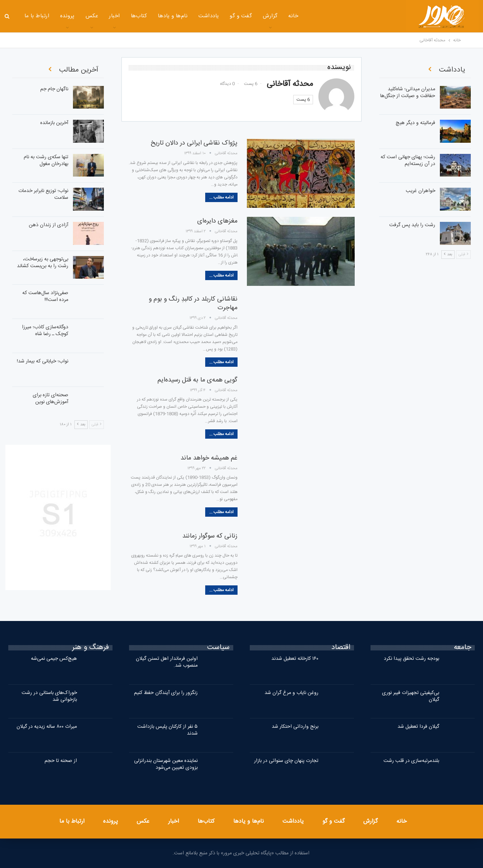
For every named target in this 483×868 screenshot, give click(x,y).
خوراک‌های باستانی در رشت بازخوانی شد (49, 696)
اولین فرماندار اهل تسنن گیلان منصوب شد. (167, 662)
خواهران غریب (420, 191)
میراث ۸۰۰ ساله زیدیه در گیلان (47, 727)
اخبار (114, 16)
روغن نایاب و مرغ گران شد (291, 693)
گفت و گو (241, 16)
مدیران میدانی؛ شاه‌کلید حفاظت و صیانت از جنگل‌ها (408, 93)
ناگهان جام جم (54, 89)
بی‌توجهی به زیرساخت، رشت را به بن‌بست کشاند (43, 263)
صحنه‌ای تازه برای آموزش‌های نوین (50, 399)
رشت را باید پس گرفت (412, 225)
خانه (293, 16)
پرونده (67, 16)
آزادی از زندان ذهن (49, 225)
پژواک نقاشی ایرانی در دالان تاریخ (194, 143)
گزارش (270, 16)
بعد (81, 425)
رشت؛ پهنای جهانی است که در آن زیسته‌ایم (408, 161)
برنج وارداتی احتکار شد (295, 727)
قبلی (96, 425)
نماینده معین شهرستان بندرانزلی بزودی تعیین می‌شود (166, 764)
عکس (92, 16)
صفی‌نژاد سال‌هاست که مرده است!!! (45, 296)
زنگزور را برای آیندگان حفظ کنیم (166, 693)
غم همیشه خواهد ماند (209, 458)
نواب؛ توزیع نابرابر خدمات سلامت (43, 194)
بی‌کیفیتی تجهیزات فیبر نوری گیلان (411, 696)
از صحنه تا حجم (61, 761)
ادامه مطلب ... (221, 197)
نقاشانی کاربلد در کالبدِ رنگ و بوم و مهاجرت (193, 303)
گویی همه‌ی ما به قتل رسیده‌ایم (197, 380)
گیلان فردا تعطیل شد (418, 727)
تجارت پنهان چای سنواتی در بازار (286, 761)
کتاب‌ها (139, 16)
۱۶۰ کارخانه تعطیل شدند (295, 659)
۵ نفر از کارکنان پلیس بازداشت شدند (167, 730)
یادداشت (209, 16)
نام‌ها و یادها (173, 16)
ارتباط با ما (37, 16)
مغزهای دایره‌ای (217, 221)
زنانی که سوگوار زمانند (210, 536)
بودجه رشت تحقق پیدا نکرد (411, 659)
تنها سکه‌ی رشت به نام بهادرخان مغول (46, 161)
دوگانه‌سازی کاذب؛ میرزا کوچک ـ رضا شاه (45, 331)
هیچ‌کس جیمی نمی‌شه (54, 659)
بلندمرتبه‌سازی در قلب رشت (411, 761)
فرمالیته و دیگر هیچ (415, 123)
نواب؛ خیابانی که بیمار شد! (43, 361)
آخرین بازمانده (54, 123)
